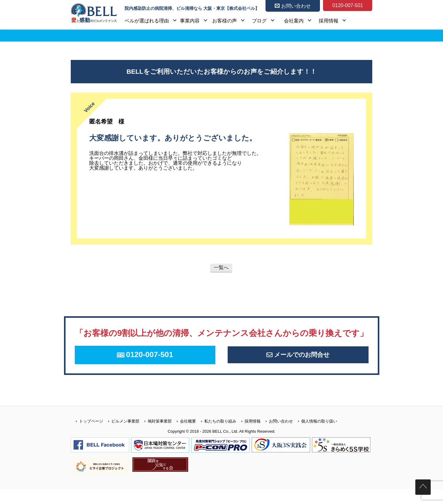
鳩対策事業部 (156, 436)
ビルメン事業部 (121, 436)
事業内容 (190, 21)
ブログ (259, 21)
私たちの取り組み (216, 436)
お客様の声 (225, 21)
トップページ (87, 436)
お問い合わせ (277, 436)
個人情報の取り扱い (315, 436)
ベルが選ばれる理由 (147, 21)
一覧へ (221, 268)
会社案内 (294, 21)
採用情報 (329, 21)
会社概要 (184, 436)
